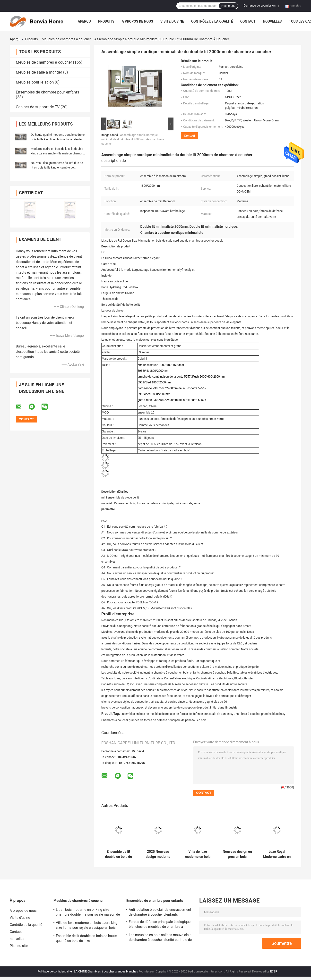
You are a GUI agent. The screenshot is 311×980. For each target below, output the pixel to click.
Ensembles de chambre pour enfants (48, 92)
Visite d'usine (172, 21)
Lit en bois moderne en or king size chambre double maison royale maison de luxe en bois (88, 913)
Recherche (228, 6)
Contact (248, 21)
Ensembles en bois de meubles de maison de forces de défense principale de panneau (176, 714)
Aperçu (84, 21)
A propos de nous (137, 21)
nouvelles (272, 21)
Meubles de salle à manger (39, 72)
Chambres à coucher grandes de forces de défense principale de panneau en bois (154, 720)
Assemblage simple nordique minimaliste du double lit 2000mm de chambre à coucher (133, 139)
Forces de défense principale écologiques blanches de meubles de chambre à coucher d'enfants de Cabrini (161, 925)
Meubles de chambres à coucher (66, 39)
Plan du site (19, 946)
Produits (106, 21)
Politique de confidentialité (55, 972)
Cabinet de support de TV (38, 107)
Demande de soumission (259, 6)
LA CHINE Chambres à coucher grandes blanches (106, 972)
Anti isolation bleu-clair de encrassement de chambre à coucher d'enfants (160, 912)
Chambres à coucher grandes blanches (259, 714)
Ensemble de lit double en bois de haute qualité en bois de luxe (118, 854)
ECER (274, 972)
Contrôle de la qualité (212, 21)
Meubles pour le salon (35, 82)
